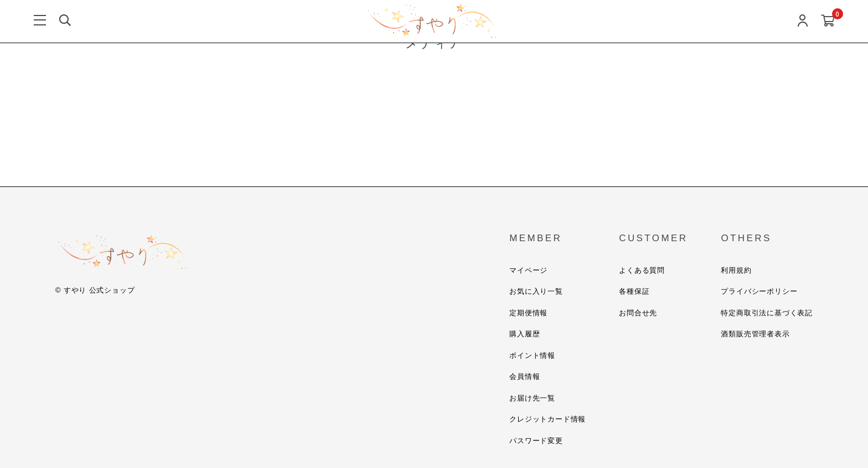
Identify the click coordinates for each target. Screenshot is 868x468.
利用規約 (736, 270)
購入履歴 (525, 334)
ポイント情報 (532, 355)
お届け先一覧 (532, 398)
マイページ (528, 270)
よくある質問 (642, 270)
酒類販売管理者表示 (755, 334)
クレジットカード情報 (547, 419)
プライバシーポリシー (759, 291)
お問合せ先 (638, 313)
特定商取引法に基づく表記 (767, 313)
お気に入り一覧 (536, 291)
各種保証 (634, 291)
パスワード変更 (536, 441)
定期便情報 (528, 313)
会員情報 (525, 376)
